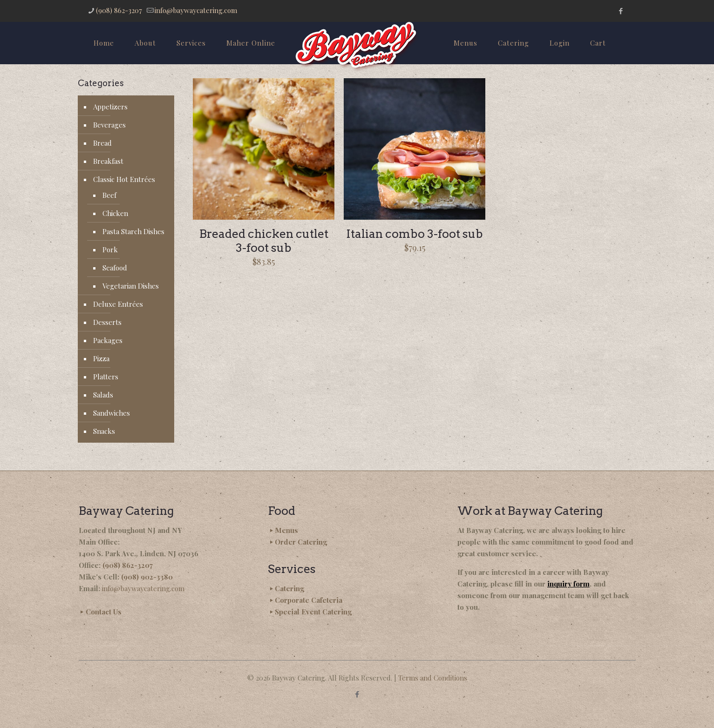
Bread (102, 143)
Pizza (101, 358)
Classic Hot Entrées (124, 179)
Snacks (104, 431)
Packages (108, 340)
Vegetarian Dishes (131, 286)
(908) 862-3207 (128, 565)
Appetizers (110, 107)
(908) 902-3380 (147, 577)
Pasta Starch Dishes (133, 231)
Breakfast (108, 161)
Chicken (115, 213)
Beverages (109, 125)
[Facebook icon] (621, 11)
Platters (106, 377)
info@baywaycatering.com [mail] (196, 10)
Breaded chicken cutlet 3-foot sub (264, 241)
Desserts (107, 322)
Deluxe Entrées (118, 304)
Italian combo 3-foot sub (415, 234)
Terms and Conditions (433, 678)
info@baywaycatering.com (143, 588)
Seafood (115, 268)
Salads (103, 395)
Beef (109, 195)
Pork (110, 249)
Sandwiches (112, 413)
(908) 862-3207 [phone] (119, 10)
